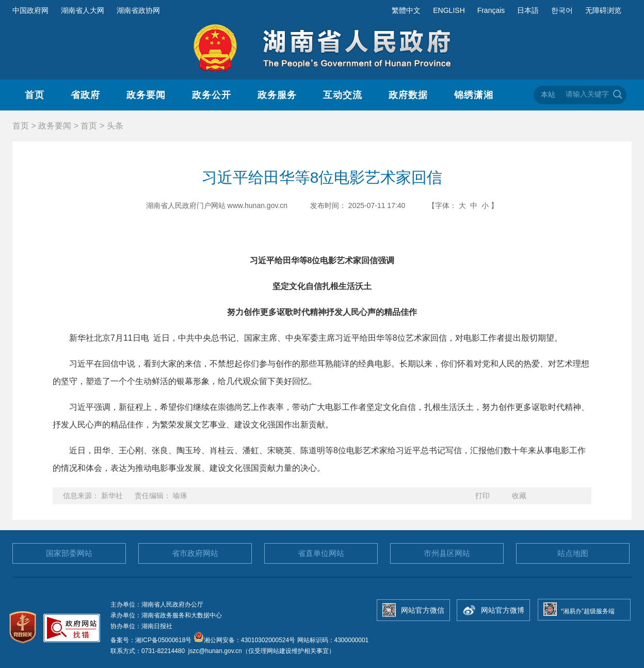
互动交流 (343, 95)
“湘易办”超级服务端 (588, 611)
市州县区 (447, 553)
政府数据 (408, 95)
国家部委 (69, 553)
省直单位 (321, 553)
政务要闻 (146, 95)
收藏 (519, 496)
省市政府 (195, 553)
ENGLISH (449, 10)
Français (491, 10)
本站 (548, 94)
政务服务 (277, 95)
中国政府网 (30, 10)
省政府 (85, 95)
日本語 (528, 10)
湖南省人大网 (83, 10)
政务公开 (212, 95)
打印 (482, 496)
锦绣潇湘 (474, 95)
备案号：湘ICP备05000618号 (152, 640)
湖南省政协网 (138, 10)
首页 (35, 95)
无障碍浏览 (603, 10)
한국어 (562, 10)
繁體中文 (406, 10)
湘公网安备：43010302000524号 (244, 640)
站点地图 (573, 553)
